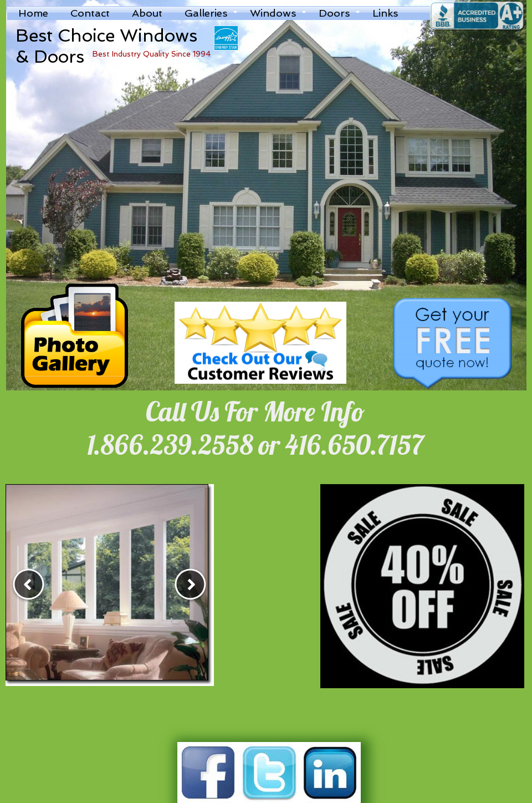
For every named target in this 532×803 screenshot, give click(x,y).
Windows (273, 13)
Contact (90, 13)
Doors (334, 13)
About (147, 13)
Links (385, 13)
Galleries (206, 13)
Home (33, 13)
